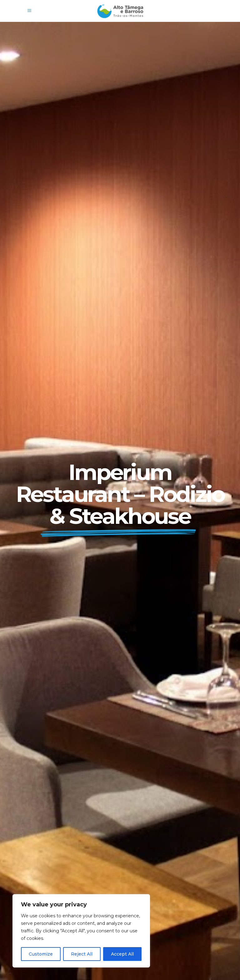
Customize (41, 954)
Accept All (122, 954)
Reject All (82, 954)
